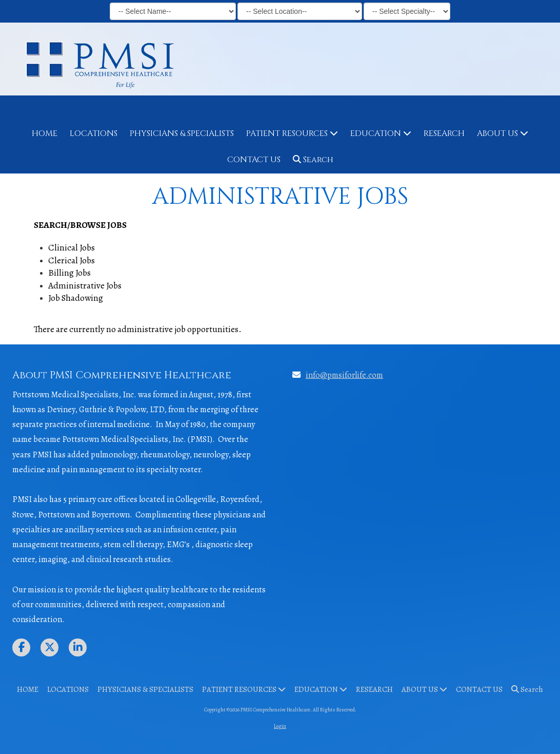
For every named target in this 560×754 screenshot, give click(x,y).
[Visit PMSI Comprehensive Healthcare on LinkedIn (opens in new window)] (78, 647)
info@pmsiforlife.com (344, 375)
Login (280, 726)
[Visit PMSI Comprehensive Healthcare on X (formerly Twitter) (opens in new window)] (49, 647)
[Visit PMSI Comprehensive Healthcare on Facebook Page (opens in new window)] (21, 647)
